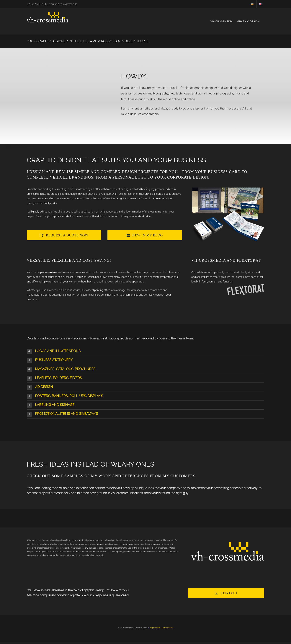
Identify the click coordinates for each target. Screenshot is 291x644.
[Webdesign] (145, 235)
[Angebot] (64, 235)
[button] (145, 351)
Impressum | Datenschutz (162, 628)
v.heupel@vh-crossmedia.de (63, 4)
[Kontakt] (226, 593)
